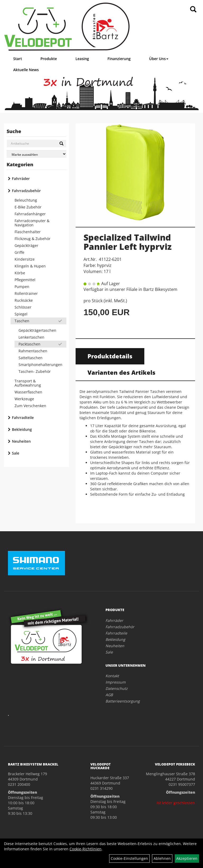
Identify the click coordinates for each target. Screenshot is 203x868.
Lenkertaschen (31, 337)
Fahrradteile (23, 418)
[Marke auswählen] (36, 154)
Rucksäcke (24, 300)
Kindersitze (25, 259)
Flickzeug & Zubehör (33, 239)
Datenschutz (117, 688)
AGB (109, 695)
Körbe (20, 273)
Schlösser (23, 307)
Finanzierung (119, 59)
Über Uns (159, 59)
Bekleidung (22, 429)
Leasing (82, 59)
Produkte (49, 59)
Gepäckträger (26, 245)
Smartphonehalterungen (40, 365)
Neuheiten (21, 441)
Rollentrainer (26, 293)
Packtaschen (29, 344)
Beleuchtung (26, 200)
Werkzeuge (24, 399)
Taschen (22, 321)
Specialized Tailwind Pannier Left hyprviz (128, 242)
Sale (16, 453)
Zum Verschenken (30, 406)
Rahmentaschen (33, 351)
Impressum (116, 682)
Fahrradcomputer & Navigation (32, 223)
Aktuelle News (26, 70)
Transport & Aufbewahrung (28, 383)
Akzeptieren (187, 858)
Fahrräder (21, 179)
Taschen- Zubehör (35, 371)
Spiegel (21, 314)
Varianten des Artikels (121, 372)
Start (18, 59)
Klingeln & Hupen (30, 266)
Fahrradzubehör (26, 191)
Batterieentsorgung (123, 701)
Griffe (19, 252)
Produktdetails (110, 356)
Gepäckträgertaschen (37, 330)
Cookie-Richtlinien (86, 849)
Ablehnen (162, 858)
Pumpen (22, 287)
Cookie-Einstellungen (129, 858)
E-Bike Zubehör (28, 207)
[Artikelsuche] (193, 10)
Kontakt (112, 676)
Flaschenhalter (28, 232)
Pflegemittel (25, 280)
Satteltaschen (31, 358)
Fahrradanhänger (30, 214)
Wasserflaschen (28, 392)
